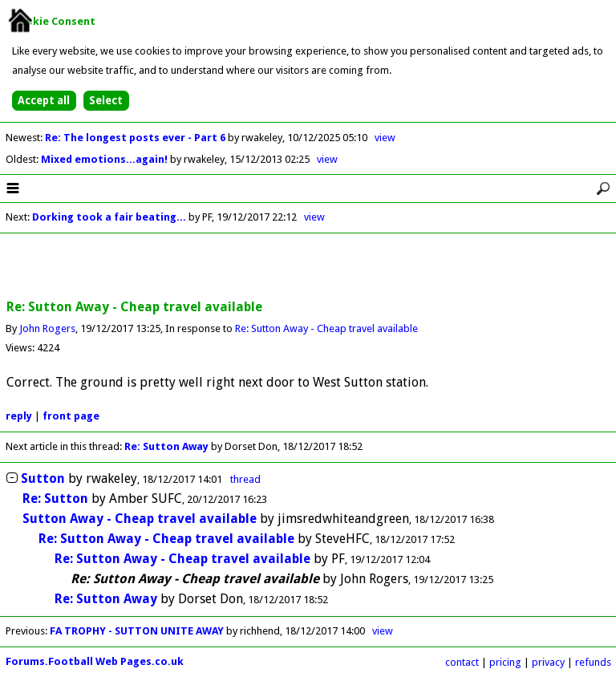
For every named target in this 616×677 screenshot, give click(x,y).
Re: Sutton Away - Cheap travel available (326, 328)
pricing (505, 662)
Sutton (43, 478)
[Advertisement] (308, 267)
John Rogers (47, 328)
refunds (593, 662)
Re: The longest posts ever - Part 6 (136, 138)
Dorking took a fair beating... (109, 217)
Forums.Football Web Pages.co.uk (95, 661)
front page (71, 416)
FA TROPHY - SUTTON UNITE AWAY (137, 631)
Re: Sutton (55, 499)
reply (19, 416)
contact (462, 662)
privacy (548, 662)
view (385, 138)
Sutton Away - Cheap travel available (140, 519)
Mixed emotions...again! (105, 159)
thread (245, 479)
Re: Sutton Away (168, 446)
